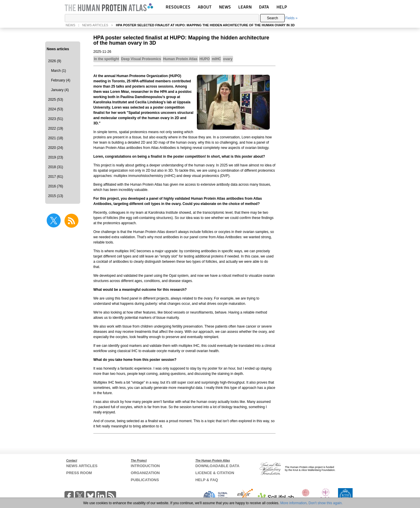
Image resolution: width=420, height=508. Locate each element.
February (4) (61, 80)
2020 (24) (56, 148)
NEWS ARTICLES (95, 25)
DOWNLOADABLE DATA (217, 466)
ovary (228, 59)
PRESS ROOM (79, 473)
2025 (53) (56, 100)
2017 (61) (56, 177)
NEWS (225, 7)
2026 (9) (55, 61)
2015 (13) (56, 196)
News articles (58, 49)
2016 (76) (56, 186)
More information (293, 503)
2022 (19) (56, 128)
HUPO (205, 59)
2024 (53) (56, 109)
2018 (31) (56, 167)
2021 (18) (56, 138)
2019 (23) (56, 157)
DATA (264, 7)
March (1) (58, 71)
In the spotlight (106, 59)
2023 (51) (56, 119)
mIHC (216, 59)
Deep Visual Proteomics (141, 59)
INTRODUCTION (145, 466)
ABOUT (205, 7)
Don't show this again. (326, 503)
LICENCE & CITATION (215, 473)
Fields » (291, 18)
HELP (282, 7)
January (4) (60, 90)
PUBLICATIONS (145, 480)
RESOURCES (178, 7)
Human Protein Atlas (180, 59)
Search (272, 18)
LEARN (245, 7)
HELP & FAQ (207, 480)
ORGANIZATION (145, 473)
